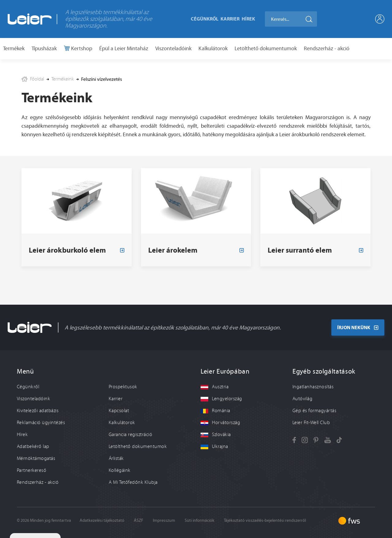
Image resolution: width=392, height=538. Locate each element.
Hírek (248, 19)
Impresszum (164, 520)
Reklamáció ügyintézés (41, 423)
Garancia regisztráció (130, 435)
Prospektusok (123, 387)
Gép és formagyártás (314, 411)
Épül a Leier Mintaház (124, 48)
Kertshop (81, 48)
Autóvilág (302, 399)
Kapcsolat (119, 411)
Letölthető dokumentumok (266, 48)
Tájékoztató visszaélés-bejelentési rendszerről (265, 520)
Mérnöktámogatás (36, 458)
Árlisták (116, 458)
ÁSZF (139, 520)
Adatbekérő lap (33, 446)
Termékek (14, 48)
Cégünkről (205, 19)
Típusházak (44, 48)
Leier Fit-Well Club (311, 423)
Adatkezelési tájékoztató (102, 520)
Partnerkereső (32, 470)
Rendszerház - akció (327, 48)
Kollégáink (120, 470)
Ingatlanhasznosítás (313, 387)
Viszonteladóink (173, 48)
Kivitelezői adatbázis (38, 411)
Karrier (230, 19)
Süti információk (200, 520)
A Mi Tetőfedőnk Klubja (133, 482)
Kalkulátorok (213, 48)
